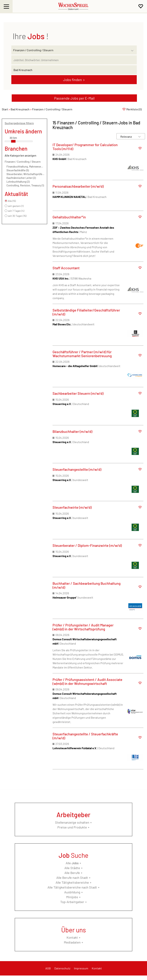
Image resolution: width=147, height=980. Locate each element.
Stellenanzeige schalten (72, 822)
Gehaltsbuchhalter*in (69, 217)
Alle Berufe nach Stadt (72, 878)
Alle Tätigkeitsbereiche (72, 882)
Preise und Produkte (72, 827)
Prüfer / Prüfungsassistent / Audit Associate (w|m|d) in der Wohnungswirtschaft (87, 681)
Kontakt (72, 937)
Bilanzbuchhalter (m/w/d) (72, 431)
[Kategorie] (70, 50)
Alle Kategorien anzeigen (21, 155)
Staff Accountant (66, 268)
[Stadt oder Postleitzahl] (74, 70)
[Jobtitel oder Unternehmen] (74, 60)
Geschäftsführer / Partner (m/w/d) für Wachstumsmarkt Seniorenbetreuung (82, 354)
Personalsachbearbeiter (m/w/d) (78, 186)
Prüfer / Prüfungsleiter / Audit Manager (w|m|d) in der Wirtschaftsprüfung (83, 627)
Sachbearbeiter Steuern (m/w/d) (78, 393)
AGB (48, 968)
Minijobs (72, 897)
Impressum (81, 968)
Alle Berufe (72, 873)
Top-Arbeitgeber (72, 902)
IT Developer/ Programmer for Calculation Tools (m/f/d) (85, 147)
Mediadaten (72, 942)
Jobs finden (73, 80)
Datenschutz (62, 968)
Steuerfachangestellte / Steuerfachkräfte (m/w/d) (85, 736)
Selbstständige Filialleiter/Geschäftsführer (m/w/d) (86, 312)
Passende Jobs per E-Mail (74, 98)
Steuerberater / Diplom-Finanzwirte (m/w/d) (87, 545)
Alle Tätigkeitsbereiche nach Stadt (72, 887)
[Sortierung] (127, 137)
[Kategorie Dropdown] (133, 49)
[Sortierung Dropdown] (139, 137)
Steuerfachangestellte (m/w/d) (77, 469)
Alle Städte (72, 868)
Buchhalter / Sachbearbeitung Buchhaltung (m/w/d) (87, 585)
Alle (72, 863)
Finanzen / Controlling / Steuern (23, 162)
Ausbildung (72, 892)
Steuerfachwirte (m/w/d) (72, 507)
